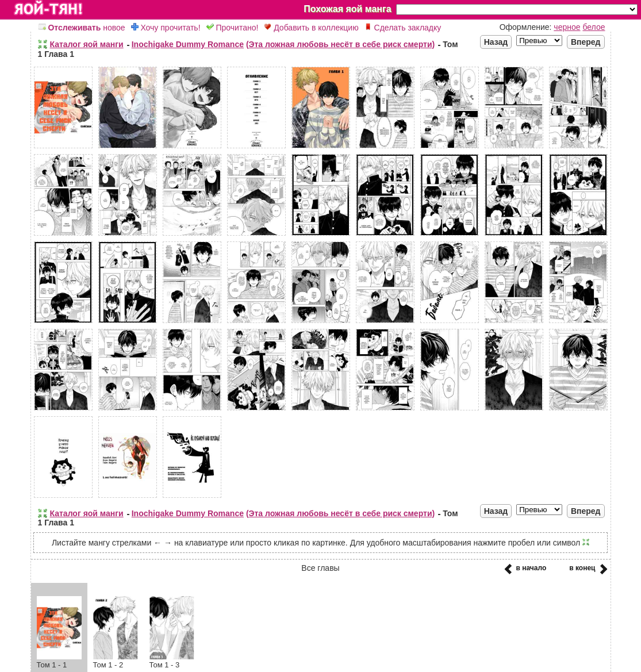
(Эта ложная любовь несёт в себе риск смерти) (340, 44)
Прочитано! (233, 28)
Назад (496, 42)
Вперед (586, 42)
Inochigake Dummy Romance (188, 44)
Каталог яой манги (87, 44)
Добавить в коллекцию (311, 28)
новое (82, 28)
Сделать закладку (403, 28)
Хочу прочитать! (166, 28)
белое (594, 27)
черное (567, 27)
